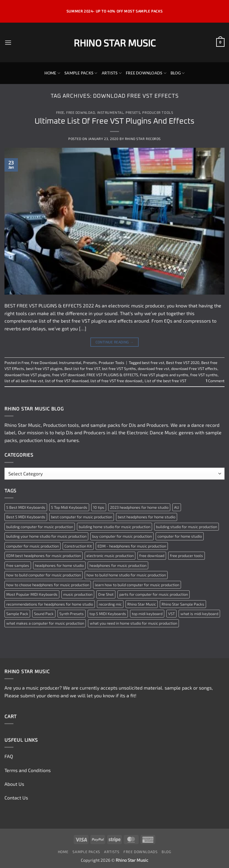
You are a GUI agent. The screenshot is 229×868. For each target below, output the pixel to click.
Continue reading (115, 342)
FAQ (9, 756)
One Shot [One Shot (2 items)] (106, 594)
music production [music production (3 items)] (78, 594)
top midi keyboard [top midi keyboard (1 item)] (147, 614)
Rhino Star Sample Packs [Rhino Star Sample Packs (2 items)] (183, 604)
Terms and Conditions (28, 770)
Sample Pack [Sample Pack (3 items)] (17, 614)
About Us (14, 784)
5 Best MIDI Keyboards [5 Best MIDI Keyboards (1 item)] (26, 507)
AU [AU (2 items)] (177, 507)
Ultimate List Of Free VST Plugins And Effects (114, 121)
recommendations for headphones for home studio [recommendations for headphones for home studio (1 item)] (50, 604)
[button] (8, 42)
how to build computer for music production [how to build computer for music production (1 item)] (44, 575)
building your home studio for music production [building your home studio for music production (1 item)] (46, 536)
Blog (178, 73)
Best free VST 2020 (183, 363)
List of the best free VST (165, 381)
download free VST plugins (27, 375)
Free (60, 113)
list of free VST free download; (117, 381)
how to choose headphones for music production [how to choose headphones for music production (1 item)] (48, 585)
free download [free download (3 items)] (152, 556)
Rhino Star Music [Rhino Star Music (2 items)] (142, 604)
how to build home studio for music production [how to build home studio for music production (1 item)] (126, 575)
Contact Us (16, 798)
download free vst (154, 368)
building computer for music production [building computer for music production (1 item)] (40, 527)
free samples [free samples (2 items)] (18, 565)
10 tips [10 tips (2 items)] (99, 507)
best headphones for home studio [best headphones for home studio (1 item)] (147, 517)
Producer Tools (158, 113)
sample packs (105, 425)
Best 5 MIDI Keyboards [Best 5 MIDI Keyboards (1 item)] (26, 517)
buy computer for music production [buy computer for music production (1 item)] (122, 536)
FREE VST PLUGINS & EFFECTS (112, 375)
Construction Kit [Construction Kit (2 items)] (78, 546)
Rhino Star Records (143, 139)
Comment (215, 381)
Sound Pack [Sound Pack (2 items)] (44, 614)
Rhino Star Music (115, 43)
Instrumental (110, 113)
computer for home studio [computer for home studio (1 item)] (180, 536)
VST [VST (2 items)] (171, 614)
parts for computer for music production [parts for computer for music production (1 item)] (154, 594)
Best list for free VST (82, 368)
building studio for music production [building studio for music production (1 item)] (187, 527)
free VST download (68, 375)
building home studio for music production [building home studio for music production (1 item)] (114, 527)
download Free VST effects (194, 368)
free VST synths (204, 375)
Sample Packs (81, 73)
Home (52, 73)
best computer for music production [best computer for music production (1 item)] (82, 517)
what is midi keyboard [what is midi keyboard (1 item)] (199, 614)
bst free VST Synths (119, 368)
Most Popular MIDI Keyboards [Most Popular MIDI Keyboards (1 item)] (32, 594)
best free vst (153, 363)
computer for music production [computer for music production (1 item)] (33, 546)
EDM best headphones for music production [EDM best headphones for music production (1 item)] (44, 556)
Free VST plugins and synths (164, 375)
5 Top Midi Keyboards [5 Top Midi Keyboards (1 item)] (69, 507)
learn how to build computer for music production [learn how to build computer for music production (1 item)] (137, 585)
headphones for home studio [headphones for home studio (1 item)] (59, 565)
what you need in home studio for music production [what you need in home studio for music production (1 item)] (133, 623)
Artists (112, 73)
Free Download (81, 113)
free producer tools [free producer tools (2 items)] (187, 556)
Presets (133, 113)
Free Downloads (146, 73)
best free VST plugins (44, 368)
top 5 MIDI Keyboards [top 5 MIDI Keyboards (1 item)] (108, 614)
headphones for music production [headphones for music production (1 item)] (118, 565)
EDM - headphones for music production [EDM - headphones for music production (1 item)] (132, 546)
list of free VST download (67, 381)
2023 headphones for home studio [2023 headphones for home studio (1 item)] (139, 507)
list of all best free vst (24, 381)
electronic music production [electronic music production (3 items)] (110, 556)
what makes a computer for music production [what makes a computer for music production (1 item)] (45, 623)
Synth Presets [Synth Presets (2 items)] (72, 614)
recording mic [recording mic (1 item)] (110, 604)
